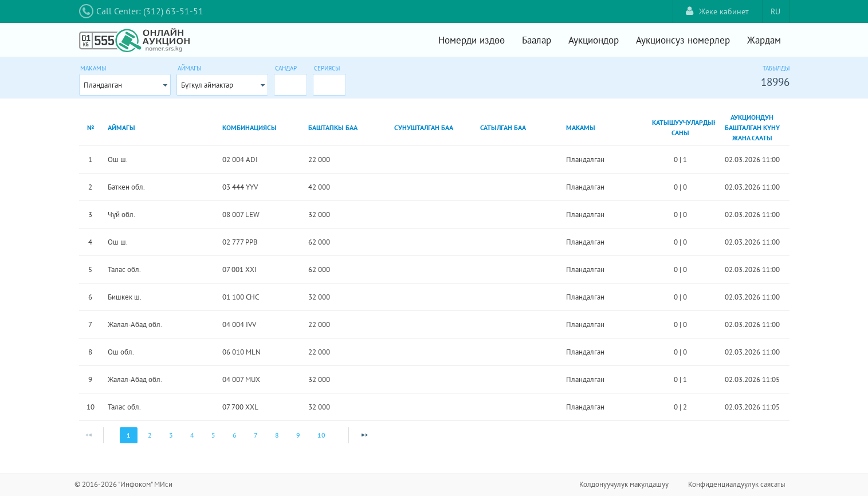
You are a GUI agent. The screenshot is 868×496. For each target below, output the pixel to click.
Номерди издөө (472, 40)
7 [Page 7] (256, 435)
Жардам (764, 40)
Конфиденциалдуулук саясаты (737, 484)
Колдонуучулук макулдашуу (624, 484)
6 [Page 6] (235, 435)
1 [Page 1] (129, 435)
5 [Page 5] (213, 435)
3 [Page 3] (171, 435)
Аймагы (189, 68)
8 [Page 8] (277, 435)
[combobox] (125, 85)
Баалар (537, 40)
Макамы (93, 68)
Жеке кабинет (717, 11)
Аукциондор (594, 40)
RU (775, 11)
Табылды (776, 68)
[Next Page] (364, 435)
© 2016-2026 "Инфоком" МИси (123, 484)
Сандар (286, 68)
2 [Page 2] (150, 435)
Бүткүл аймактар (207, 85)
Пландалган (103, 85)
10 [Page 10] (321, 435)
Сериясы (327, 68)
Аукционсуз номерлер (683, 40)
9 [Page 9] (298, 435)
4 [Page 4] (192, 435)
